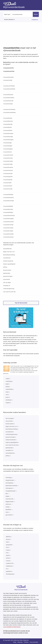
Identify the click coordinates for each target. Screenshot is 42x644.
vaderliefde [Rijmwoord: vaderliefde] (9, 389)
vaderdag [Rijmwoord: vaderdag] (9, 381)
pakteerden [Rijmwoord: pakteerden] (7, 273)
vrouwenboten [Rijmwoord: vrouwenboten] (7, 127)
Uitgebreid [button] (35, 20)
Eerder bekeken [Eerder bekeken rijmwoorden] (9, 19)
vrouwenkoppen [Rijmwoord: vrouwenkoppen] (8, 149)
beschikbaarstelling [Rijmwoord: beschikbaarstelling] (9, 255)
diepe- (8, 496)
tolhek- (8, 507)
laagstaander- (10, 480)
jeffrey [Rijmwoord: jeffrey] (5, 267)
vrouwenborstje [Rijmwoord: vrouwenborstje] (8, 124)
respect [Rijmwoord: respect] (8, 403)
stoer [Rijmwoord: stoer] (7, 392)
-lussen (8, 550)
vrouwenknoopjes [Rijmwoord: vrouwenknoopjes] (8, 219)
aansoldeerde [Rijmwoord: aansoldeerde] (7, 249)
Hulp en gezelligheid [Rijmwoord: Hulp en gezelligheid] (9, 264)
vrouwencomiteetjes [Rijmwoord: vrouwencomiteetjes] (9, 109)
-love (7, 547)
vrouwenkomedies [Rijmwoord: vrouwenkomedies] (9, 98)
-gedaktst (9, 571)
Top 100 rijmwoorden (21, 303)
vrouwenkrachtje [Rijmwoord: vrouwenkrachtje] (8, 225)
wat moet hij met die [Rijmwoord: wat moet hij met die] (9, 292)
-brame (8, 539)
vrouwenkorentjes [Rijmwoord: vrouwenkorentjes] (9, 201)
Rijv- (7, 494)
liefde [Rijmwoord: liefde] (7, 387)
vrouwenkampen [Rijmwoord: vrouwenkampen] (8, 133)
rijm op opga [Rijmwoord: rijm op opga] (7, 282)
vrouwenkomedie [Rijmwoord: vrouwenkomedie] (8, 77)
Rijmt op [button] (7, 14)
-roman (8, 561)
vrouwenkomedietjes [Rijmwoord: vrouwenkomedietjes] (9, 112)
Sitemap (20, 642)
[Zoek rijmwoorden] (20, 14)
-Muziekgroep (10, 574)
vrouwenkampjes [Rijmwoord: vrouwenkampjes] (8, 140)
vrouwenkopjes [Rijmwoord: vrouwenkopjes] (8, 146)
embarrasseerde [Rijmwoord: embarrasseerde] (8, 261)
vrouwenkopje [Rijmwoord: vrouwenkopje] (7, 143)
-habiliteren (9, 566)
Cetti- (7, 512)
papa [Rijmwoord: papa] (7, 384)
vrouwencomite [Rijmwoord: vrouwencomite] (8, 68)
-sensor (8, 558)
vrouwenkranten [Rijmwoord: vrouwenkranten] (8, 155)
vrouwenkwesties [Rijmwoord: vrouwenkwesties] (8, 237)
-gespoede (9, 545)
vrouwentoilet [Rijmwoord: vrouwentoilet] (7, 183)
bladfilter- (9, 509)
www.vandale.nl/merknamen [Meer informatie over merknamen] (12, 627)
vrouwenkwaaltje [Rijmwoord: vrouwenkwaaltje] (8, 234)
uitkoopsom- (9, 488)
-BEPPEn (8, 537)
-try (7, 569)
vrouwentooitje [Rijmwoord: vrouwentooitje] (8, 80)
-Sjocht (8, 555)
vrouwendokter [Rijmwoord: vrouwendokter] (8, 130)
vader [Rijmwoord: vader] (7, 379)
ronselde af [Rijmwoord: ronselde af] (7, 286)
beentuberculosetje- (12, 486)
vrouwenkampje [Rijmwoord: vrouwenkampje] (8, 137)
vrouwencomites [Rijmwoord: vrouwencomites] (9, 71)
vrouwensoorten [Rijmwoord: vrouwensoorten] (8, 170)
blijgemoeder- (10, 502)
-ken (7, 553)
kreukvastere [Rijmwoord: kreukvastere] (7, 270)
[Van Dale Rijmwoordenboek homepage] (11, 4)
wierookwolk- (10, 499)
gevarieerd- (9, 515)
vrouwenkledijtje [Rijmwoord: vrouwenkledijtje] (8, 194)
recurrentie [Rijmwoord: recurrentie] (6, 279)
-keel (7, 542)
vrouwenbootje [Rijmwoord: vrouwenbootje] (8, 118)
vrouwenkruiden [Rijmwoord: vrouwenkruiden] (8, 161)
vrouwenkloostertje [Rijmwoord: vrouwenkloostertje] (9, 215)
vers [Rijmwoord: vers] (7, 395)
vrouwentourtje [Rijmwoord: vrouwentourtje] (8, 189)
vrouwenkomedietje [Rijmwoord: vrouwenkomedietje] (9, 89)
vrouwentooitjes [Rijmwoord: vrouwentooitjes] (8, 104)
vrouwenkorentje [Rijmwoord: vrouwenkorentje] (8, 101)
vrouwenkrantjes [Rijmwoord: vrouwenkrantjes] (8, 228)
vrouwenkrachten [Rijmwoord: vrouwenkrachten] (8, 222)
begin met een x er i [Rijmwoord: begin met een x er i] (9, 252)
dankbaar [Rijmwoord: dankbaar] (9, 400)
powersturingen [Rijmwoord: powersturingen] (8, 276)
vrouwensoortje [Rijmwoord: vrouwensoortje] (8, 173)
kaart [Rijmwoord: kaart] (7, 397)
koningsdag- (9, 483)
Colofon (26, 642)
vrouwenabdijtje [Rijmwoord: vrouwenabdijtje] (8, 206)
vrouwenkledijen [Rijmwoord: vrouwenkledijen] (8, 212)
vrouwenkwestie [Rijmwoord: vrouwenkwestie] (8, 167)
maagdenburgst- (11, 491)
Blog (15, 642)
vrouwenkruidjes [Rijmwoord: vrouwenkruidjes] (8, 231)
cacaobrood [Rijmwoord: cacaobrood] (7, 258)
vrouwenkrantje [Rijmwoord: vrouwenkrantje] (8, 158)
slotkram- (9, 504)
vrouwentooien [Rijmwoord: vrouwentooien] (8, 186)
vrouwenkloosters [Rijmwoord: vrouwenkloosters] (8, 198)
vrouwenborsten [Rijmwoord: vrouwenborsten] (8, 121)
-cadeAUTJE (9, 563)
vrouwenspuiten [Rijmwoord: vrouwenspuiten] (8, 177)
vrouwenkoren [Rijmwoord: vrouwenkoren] (7, 152)
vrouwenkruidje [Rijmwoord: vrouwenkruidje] (8, 164)
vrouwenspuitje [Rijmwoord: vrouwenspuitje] (8, 180)
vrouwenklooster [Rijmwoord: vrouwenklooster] (8, 95)
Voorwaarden (34, 642)
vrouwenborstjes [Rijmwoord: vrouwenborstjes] (8, 209)
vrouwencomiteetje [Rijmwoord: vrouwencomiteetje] (9, 86)
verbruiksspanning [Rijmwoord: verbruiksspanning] (9, 289)
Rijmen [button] (36, 14)
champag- (9, 478)
